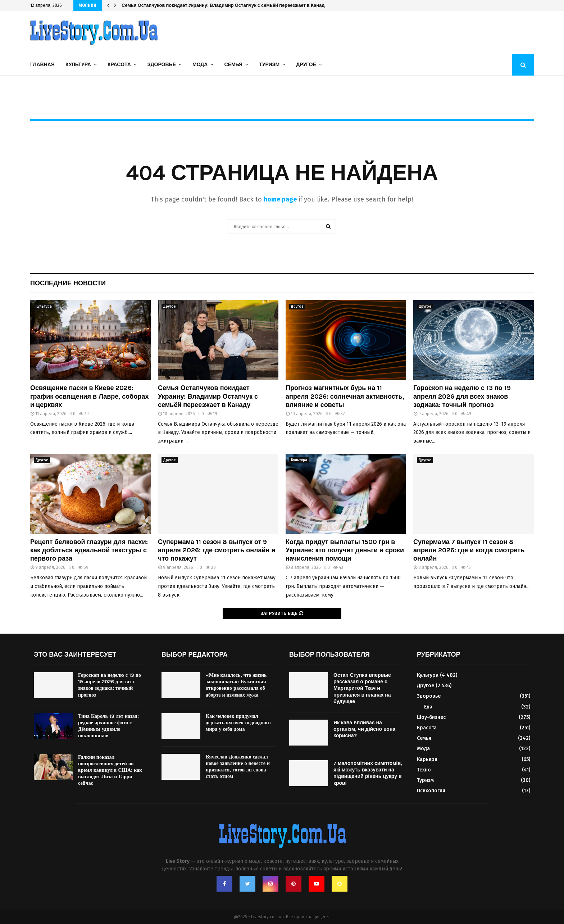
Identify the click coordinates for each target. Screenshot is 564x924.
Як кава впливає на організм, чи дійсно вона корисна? (364, 729)
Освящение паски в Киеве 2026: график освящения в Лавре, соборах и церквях (89, 396)
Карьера (427, 759)
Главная (42, 65)
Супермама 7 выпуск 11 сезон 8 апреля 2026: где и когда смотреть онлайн (469, 550)
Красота (119, 65)
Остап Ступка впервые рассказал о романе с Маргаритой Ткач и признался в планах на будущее (362, 688)
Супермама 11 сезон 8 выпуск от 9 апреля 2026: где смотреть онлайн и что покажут (217, 550)
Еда (428, 707)
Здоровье (162, 65)
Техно (424, 770)
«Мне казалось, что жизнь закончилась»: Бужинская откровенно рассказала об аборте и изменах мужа (236, 685)
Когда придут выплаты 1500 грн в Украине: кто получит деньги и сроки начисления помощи (345, 550)
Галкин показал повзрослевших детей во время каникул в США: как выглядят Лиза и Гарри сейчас (110, 770)
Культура (78, 65)
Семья (233, 65)
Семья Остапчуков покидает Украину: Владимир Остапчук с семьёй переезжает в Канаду (224, 5)
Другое (306, 65)
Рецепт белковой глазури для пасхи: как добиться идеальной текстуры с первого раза (89, 550)
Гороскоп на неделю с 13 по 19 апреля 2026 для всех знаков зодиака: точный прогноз (462, 396)
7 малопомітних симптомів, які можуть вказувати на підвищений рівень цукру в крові (368, 773)
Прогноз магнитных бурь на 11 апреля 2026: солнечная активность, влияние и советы (345, 396)
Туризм (269, 65)
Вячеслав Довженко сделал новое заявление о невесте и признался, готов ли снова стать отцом (238, 767)
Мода (200, 65)
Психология (431, 791)
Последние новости (68, 283)
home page (280, 199)
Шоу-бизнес (431, 717)
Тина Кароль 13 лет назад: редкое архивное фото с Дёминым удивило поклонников (108, 726)
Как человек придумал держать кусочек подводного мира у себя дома (238, 723)
